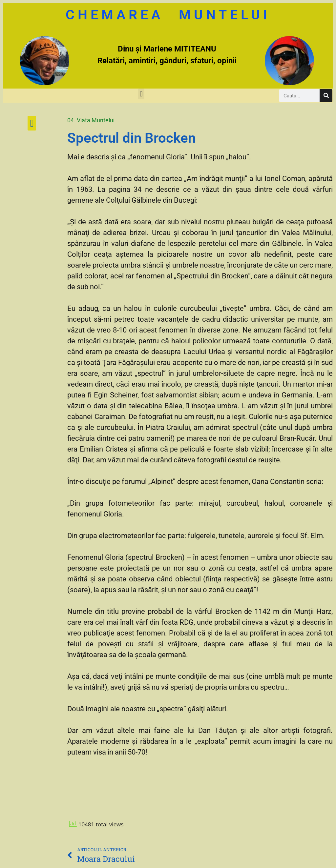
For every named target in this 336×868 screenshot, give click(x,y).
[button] (141, 94)
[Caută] (326, 96)
